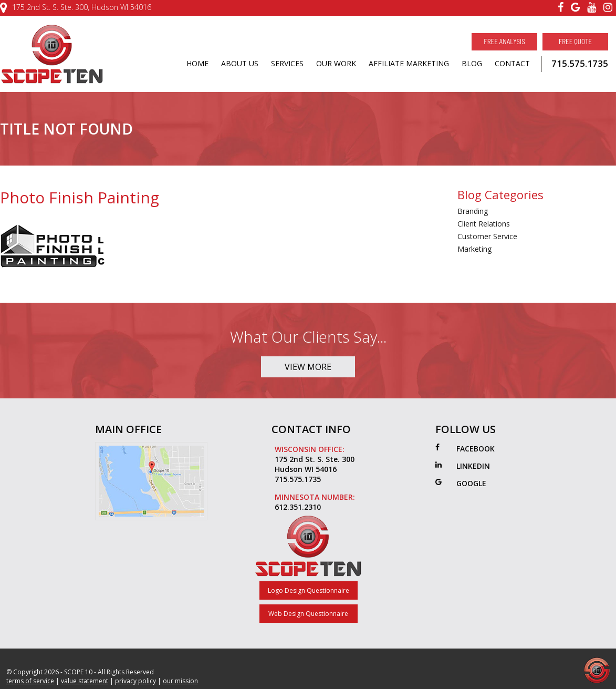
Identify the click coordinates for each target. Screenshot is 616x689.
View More (308, 367)
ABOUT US (240, 63)
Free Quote (575, 42)
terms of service (30, 681)
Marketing (474, 249)
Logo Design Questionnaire (309, 590)
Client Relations (484, 224)
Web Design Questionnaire (308, 614)
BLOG (472, 63)
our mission (180, 681)
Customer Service (487, 236)
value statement (85, 681)
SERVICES (287, 63)
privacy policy (135, 681)
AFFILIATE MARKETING (409, 63)
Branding (473, 211)
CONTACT (512, 63)
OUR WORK (336, 63)
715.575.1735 (580, 63)
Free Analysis (504, 42)
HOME (197, 63)
